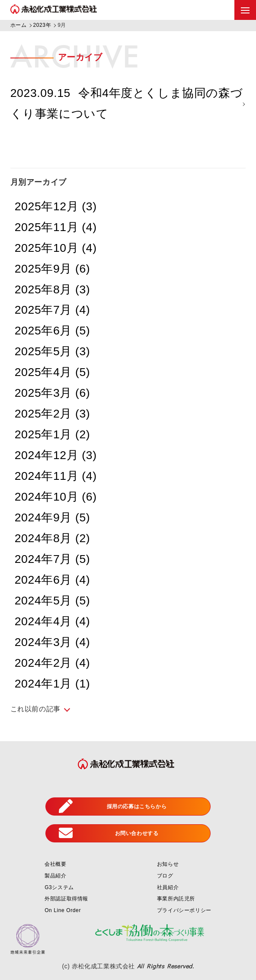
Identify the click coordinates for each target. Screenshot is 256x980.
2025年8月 (53, 289)
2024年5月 (53, 601)
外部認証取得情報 (66, 899)
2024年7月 (53, 559)
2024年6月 (53, 580)
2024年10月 (56, 497)
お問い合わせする (109, 833)
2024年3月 (53, 642)
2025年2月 (53, 414)
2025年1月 (53, 434)
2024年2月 (53, 663)
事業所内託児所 (176, 899)
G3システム (59, 887)
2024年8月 (53, 538)
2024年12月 (56, 455)
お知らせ (168, 864)
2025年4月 (53, 372)
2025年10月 (56, 248)
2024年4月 (53, 621)
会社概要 (55, 864)
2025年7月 (53, 310)
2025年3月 (53, 393)
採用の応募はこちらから (113, 806)
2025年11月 (56, 227)
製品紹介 (55, 876)
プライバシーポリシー (184, 910)
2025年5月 (53, 351)
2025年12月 (56, 206)
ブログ (165, 876)
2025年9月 (53, 269)
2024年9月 (53, 517)
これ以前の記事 (35, 709)
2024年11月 (56, 476)
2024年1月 (53, 684)
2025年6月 (53, 331)
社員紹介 (168, 887)
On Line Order (63, 910)
